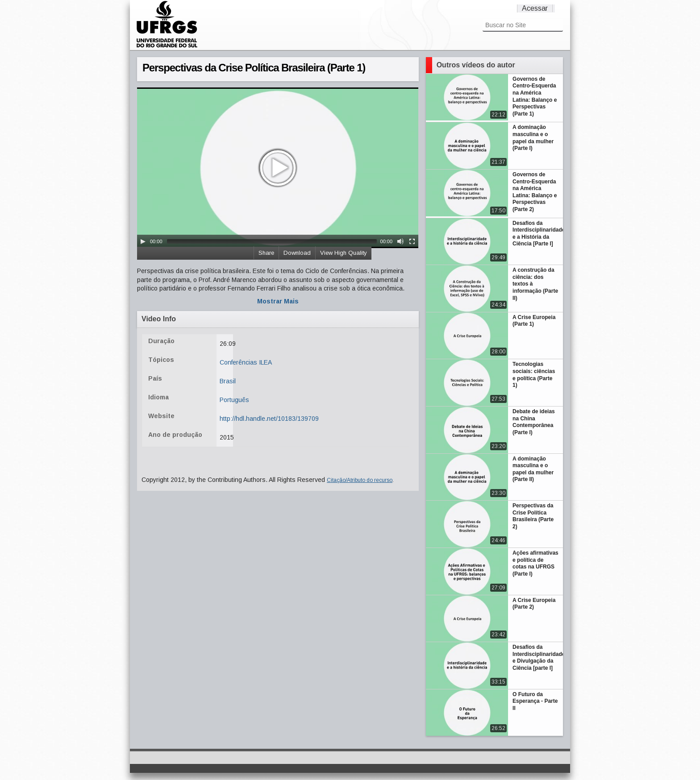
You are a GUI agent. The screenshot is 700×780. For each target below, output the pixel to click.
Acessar (535, 8)
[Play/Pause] (143, 241)
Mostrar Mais (278, 301)
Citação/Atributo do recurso (360, 480)
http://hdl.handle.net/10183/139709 (269, 419)
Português (234, 400)
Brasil (228, 381)
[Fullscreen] (412, 241)
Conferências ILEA (246, 362)
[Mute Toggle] (400, 241)
